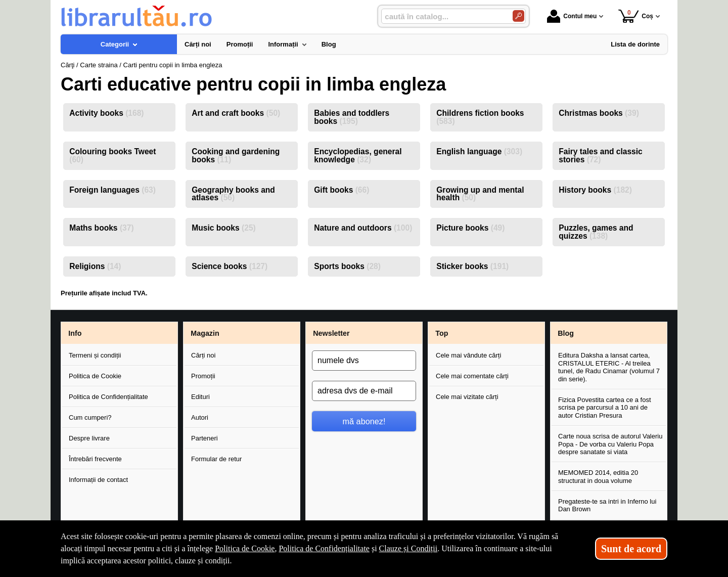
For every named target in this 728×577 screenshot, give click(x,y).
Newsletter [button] (331, 333)
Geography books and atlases (233, 194)
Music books (224, 228)
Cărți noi (203, 355)
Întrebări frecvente (95, 459)
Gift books (342, 190)
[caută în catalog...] (443, 16)
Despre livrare (89, 438)
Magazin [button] (205, 333)
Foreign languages (112, 190)
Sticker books (472, 266)
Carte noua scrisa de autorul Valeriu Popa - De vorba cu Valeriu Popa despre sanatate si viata (610, 444)
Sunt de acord (631, 549)
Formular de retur (216, 459)
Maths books (101, 228)
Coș (636, 16)
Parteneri (204, 438)
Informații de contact (98, 480)
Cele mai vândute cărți (468, 355)
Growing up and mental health (480, 194)
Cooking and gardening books (236, 156)
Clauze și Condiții (408, 548)
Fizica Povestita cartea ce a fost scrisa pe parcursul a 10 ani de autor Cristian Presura (605, 408)
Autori (200, 417)
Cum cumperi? (90, 417)
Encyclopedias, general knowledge (358, 156)
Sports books (347, 266)
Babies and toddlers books (352, 117)
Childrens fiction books (480, 117)
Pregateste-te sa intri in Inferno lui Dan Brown (607, 505)
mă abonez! (364, 421)
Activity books (106, 113)
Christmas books (599, 113)
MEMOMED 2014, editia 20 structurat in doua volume (598, 477)
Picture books (470, 228)
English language (479, 151)
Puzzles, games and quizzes (596, 232)
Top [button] (442, 333)
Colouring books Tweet (112, 156)
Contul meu (572, 16)
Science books (230, 266)
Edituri (200, 397)
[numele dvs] (364, 361)
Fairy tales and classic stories (601, 156)
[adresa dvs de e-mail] (364, 391)
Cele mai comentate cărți (472, 376)
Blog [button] (566, 333)
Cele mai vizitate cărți (467, 397)
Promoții (203, 376)
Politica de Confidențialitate (108, 397)
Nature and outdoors (363, 228)
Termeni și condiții (95, 355)
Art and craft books (236, 113)
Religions (95, 266)
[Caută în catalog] (518, 16)
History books (595, 190)
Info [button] (75, 333)
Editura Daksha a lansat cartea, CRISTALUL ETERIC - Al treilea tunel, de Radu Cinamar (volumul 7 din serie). (609, 367)
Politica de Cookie (95, 376)
